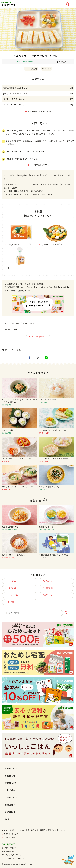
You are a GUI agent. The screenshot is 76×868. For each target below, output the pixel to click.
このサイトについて (10, 834)
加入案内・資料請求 (9, 848)
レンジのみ (47, 69)
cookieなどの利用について (11, 855)
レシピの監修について (40, 165)
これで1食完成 (31, 69)
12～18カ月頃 (11, 595)
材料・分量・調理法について (40, 112)
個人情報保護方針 (8, 851)
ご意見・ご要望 (8, 838)
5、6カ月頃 (47, 581)
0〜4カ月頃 (10, 581)
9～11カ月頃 (47, 588)
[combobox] (38, 613)
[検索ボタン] (66, 613)
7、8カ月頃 (10, 588)
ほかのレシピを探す (11, 329)
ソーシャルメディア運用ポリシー (14, 858)
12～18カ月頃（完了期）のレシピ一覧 (18, 323)
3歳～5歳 (9, 602)
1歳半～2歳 (47, 595)
